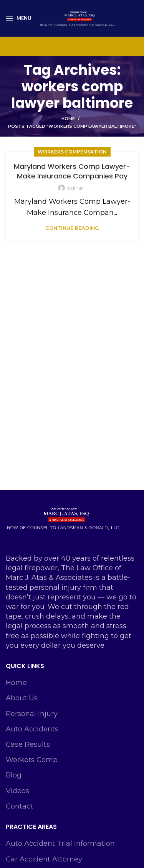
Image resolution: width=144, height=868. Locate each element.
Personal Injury (32, 714)
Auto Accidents (32, 729)
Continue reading (72, 228)
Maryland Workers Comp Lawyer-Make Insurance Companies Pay (72, 171)
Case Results (28, 744)
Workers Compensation (72, 152)
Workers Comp (32, 760)
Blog (14, 775)
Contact (19, 806)
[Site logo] (78, 18)
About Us (22, 698)
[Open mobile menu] (19, 18)
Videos (17, 791)
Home (68, 119)
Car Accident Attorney (44, 859)
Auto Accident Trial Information (60, 843)
